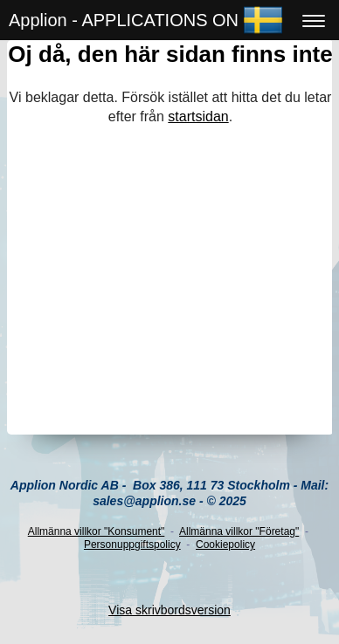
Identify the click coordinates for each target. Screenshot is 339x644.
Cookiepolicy (225, 545)
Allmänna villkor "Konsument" (97, 531)
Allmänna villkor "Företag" (239, 531)
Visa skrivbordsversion (169, 610)
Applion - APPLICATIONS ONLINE (143, 20)
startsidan (198, 116)
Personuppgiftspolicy (132, 545)
